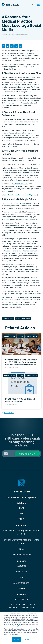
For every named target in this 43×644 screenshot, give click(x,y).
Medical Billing (31, 336)
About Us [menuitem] (21, 566)
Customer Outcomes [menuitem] (22, 555)
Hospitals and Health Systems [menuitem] (21, 497)
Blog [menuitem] (21, 549)
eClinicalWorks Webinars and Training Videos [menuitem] (22, 542)
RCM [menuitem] (21, 508)
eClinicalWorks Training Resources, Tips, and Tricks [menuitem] (21, 532)
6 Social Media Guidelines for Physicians (22, 195)
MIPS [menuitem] (21, 519)
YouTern (5, 300)
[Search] (33, 5)
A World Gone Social (21, 184)
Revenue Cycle (8, 318)
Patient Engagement (23, 318)
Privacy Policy (18, 626)
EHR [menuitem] (21, 513)
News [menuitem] (21, 577)
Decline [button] (26, 639)
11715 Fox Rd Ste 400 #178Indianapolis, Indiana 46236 (21, 606)
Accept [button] (16, 639)
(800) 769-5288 (21, 599)
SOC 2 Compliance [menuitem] (21, 583)
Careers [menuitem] (21, 588)
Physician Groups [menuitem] (22, 492)
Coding (20, 336)
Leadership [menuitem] (22, 571)
